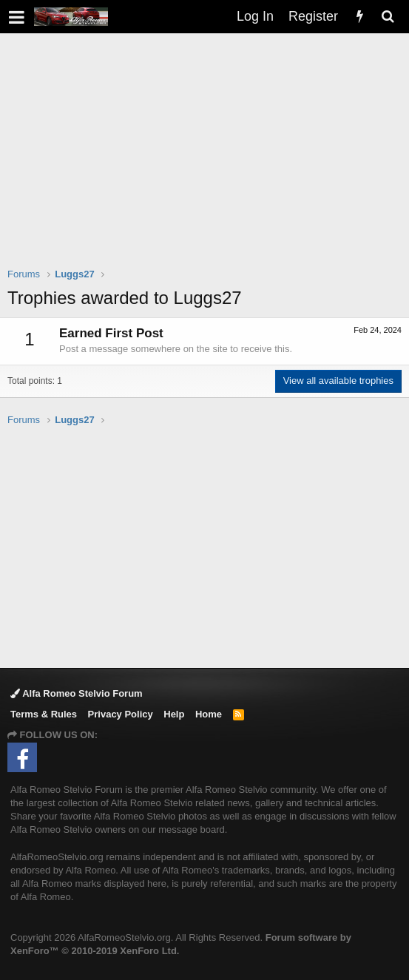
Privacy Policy (121, 714)
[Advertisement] (208, 160)
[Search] (388, 17)
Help (174, 714)
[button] (17, 17)
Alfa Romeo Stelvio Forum (77, 693)
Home (209, 714)
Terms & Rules (44, 714)
